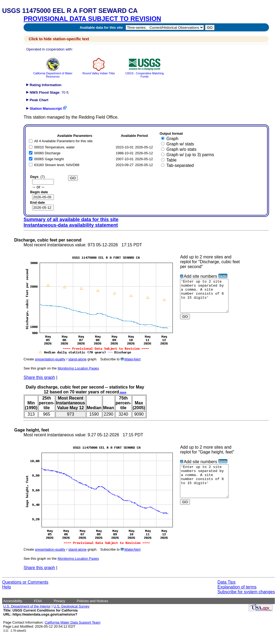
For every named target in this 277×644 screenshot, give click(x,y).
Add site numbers (201, 276)
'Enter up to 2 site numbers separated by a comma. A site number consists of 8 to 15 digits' (207, 299)
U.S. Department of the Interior (27, 606)
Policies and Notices (93, 601)
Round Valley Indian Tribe (99, 72)
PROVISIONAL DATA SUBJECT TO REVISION (92, 19)
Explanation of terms (237, 587)
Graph (172, 139)
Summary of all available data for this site (71, 219)
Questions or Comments (25, 582)
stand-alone (77, 359)
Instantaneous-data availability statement (71, 225)
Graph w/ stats (180, 144)
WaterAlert (132, 359)
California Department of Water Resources (53, 73)
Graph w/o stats (181, 149)
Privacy (59, 601)
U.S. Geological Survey (72, 606)
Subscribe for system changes (246, 592)
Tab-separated (180, 165)
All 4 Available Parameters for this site (63, 141)
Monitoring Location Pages (78, 368)
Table (171, 160)
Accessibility (13, 601)
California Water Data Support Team (73, 622)
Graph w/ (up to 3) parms (190, 155)
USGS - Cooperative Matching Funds (145, 73)
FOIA (38, 601)
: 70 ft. (48, 92)
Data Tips (227, 582)
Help (7, 587)
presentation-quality (50, 359)
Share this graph (39, 377)
